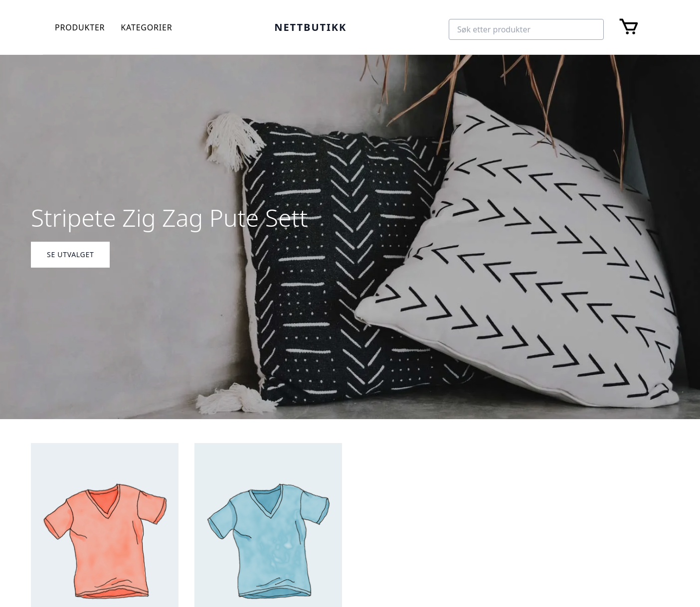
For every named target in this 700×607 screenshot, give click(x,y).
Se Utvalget (70, 254)
